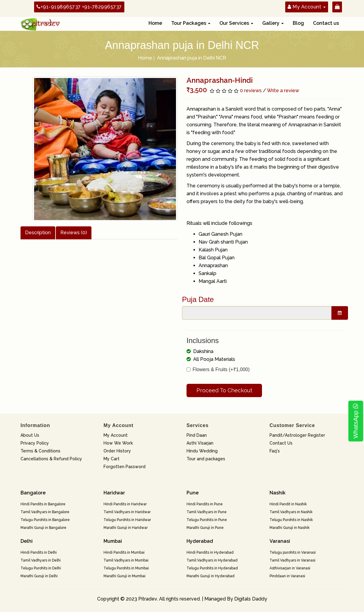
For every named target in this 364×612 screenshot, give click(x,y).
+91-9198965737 (59, 7)
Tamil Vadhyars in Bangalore (45, 512)
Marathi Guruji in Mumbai (125, 576)
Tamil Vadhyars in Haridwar (127, 512)
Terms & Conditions (40, 451)
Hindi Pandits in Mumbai (124, 552)
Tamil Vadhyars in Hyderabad (212, 560)
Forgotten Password (125, 467)
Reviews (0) (74, 233)
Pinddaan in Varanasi (287, 576)
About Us (30, 435)
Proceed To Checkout (224, 390)
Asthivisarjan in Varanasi (290, 568)
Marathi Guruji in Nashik (290, 528)
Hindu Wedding (202, 451)
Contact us (326, 23)
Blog (298, 23)
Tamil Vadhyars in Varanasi (292, 560)
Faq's (275, 451)
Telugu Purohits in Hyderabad (212, 568)
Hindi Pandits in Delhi (39, 552)
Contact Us (281, 443)
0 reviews (251, 91)
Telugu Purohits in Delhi (41, 568)
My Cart (112, 459)
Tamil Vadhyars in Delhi (41, 560)
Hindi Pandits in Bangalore (43, 504)
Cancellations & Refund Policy (51, 459)
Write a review (283, 91)
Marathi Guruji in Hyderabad (211, 576)
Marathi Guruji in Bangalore (43, 528)
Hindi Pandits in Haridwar (125, 504)
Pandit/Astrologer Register (297, 435)
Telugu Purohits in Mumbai (126, 568)
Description (38, 233)
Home (155, 23)
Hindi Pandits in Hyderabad (210, 552)
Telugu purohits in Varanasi (293, 552)
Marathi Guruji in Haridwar (126, 528)
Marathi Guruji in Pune (205, 528)
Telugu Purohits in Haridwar (127, 520)
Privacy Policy (35, 443)
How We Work (118, 443)
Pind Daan (197, 435)
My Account (116, 435)
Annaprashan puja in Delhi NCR (192, 58)
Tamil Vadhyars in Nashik (291, 512)
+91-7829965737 (102, 7)
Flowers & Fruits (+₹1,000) (218, 369)
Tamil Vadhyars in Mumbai (126, 560)
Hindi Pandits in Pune (205, 504)
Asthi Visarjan (200, 443)
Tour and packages (206, 459)
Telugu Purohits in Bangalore (45, 520)
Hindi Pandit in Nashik (288, 504)
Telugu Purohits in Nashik (291, 520)
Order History (117, 451)
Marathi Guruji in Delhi (39, 576)
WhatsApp (356, 421)
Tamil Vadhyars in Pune (207, 512)
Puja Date (198, 299)
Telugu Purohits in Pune (207, 520)
